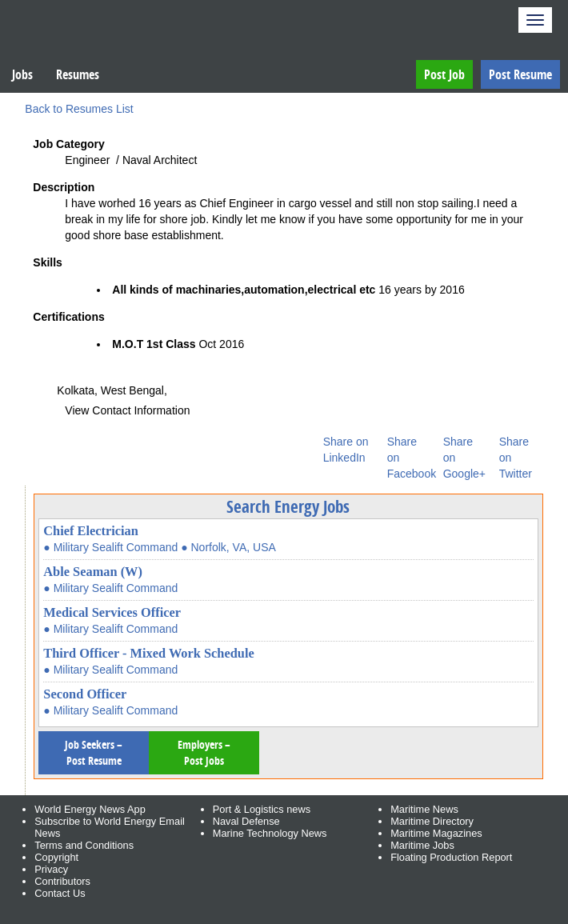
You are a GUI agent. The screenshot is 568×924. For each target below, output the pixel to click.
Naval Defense (246, 821)
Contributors (62, 881)
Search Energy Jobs (288, 506)
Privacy (51, 869)
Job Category (68, 144)
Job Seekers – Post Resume (94, 752)
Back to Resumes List (79, 109)
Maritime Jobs (422, 845)
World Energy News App (90, 809)
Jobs (22, 74)
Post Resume (520, 74)
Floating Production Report (451, 857)
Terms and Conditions (84, 845)
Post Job (444, 74)
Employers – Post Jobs (204, 752)
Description (64, 187)
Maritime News (424, 809)
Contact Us (60, 893)
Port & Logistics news (262, 809)
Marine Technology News (270, 833)
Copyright (56, 857)
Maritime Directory (432, 821)
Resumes (78, 74)
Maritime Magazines (436, 833)
